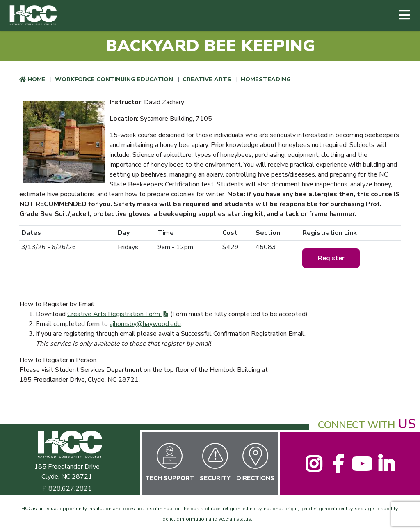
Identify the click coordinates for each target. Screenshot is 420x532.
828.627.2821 (70, 488)
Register (331, 258)
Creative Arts (207, 79)
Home (37, 79)
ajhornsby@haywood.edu (145, 324)
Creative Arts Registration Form (114, 314)
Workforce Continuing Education (114, 79)
